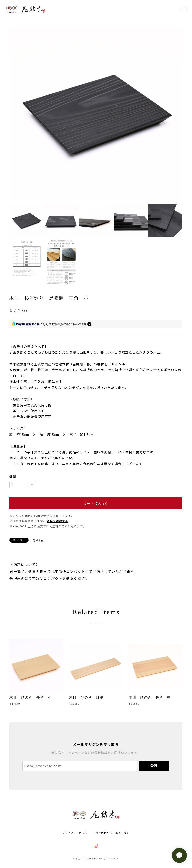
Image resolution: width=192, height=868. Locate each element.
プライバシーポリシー (77, 833)
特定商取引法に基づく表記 (113, 833)
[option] (96, 114)
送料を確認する (58, 521)
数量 (13, 476)
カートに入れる (96, 503)
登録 (154, 766)
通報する (38, 540)
